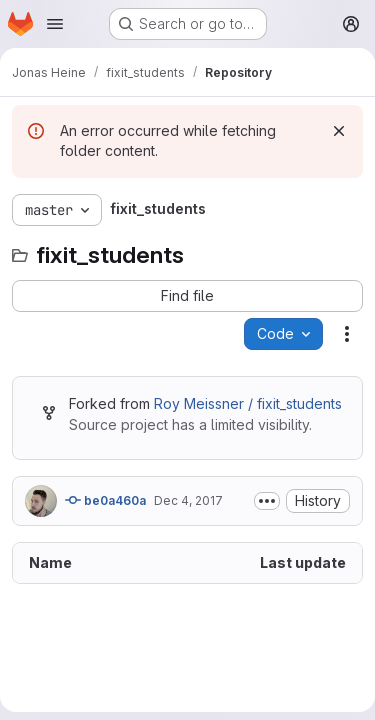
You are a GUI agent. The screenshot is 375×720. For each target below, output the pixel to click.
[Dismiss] (339, 131)
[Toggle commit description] (267, 501)
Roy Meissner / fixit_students (248, 403)
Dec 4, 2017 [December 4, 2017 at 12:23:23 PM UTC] (188, 500)
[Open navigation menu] (55, 24)
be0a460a (105, 500)
